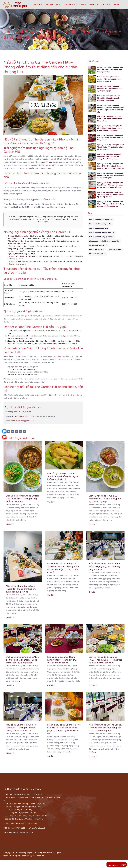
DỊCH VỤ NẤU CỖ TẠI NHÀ (74, 5)
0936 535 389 (30, 416)
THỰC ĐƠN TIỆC (52, 5)
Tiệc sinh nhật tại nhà (17, 246)
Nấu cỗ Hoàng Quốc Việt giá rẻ (101, 220)
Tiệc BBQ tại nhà (115, 250)
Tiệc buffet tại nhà (15, 241)
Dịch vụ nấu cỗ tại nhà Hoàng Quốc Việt (104, 242)
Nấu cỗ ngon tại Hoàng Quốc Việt (102, 233)
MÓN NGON (94, 5)
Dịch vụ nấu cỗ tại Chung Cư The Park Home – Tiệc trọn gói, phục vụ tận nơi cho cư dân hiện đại (111, 186)
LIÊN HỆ (116, 5)
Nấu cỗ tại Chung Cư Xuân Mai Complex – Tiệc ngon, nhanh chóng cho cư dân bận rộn (110, 157)
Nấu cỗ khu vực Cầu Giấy (98, 229)
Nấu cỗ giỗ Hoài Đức (97, 250)
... (26, 520)
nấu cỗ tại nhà (48, 162)
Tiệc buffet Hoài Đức (97, 254)
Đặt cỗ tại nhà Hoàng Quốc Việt (101, 237)
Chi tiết (10, 525)
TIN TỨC (106, 5)
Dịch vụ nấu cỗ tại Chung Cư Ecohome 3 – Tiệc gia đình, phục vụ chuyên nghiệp (110, 89)
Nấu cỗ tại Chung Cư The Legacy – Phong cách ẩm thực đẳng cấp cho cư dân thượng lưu (111, 176)
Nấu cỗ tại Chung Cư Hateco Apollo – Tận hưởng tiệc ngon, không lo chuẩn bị (110, 79)
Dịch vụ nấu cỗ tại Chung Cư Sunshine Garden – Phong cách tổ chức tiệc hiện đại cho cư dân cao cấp (110, 109)
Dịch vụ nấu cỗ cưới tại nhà (19, 256)
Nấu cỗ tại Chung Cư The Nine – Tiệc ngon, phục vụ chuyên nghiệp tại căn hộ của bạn (110, 195)
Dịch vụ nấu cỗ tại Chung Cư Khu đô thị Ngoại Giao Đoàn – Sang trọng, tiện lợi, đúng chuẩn (111, 129)
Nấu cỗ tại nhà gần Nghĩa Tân (100, 224)
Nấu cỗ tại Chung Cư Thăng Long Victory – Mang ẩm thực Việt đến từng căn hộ (111, 138)
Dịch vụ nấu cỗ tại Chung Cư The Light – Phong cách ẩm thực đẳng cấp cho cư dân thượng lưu (111, 205)
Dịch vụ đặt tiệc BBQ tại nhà (20, 261)
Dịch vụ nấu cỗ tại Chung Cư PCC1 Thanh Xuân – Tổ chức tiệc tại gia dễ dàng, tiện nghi (111, 148)
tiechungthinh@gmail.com (22, 421)
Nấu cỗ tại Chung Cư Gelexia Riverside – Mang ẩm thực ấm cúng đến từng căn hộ (109, 98)
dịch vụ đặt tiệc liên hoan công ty (42, 344)
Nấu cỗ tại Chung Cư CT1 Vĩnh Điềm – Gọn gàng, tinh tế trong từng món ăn (110, 119)
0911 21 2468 (18, 416)
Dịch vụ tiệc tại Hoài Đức (99, 246)
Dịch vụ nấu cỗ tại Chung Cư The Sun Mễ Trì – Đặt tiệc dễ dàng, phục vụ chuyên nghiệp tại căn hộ (111, 167)
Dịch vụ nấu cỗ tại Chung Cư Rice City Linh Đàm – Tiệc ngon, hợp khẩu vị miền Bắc (111, 70)
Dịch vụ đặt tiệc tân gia (18, 236)
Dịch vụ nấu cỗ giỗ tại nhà (19, 251)
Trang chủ (37, 5)
